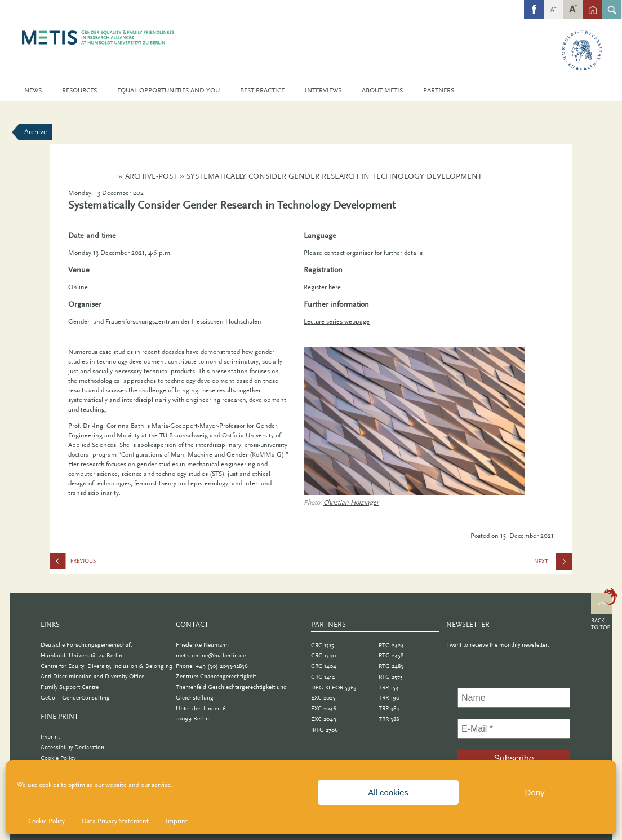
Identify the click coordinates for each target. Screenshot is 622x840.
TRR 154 (389, 688)
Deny (534, 792)
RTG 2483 (391, 666)
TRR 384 (389, 708)
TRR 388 (389, 719)
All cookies (388, 792)
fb (534, 3)
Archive (35, 132)
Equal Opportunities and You (168, 90)
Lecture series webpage (337, 321)
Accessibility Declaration (72, 747)
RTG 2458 (391, 655)
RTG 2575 (391, 677)
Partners (439, 90)
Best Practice (262, 90)
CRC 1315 (323, 645)
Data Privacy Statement (115, 821)
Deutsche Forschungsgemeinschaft (86, 645)
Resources (79, 90)
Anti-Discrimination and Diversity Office (92, 676)
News (33, 90)
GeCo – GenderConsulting (75, 698)
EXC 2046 (324, 708)
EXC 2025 (323, 698)
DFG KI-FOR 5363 (334, 688)
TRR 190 (389, 698)
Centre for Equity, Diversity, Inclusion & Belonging (106, 666)
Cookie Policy (46, 821)
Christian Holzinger (351, 502)
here (335, 287)
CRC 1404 (324, 666)
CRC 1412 (323, 677)
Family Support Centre (70, 687)
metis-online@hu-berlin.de (211, 655)
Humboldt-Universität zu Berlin (81, 655)
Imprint (177, 821)
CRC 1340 (323, 655)
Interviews (323, 90)
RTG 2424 (391, 645)
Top (604, 611)
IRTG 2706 (325, 730)
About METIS (382, 90)
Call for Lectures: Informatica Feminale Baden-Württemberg (554, 565)
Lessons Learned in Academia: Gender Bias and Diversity (106, 563)
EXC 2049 (324, 719)
